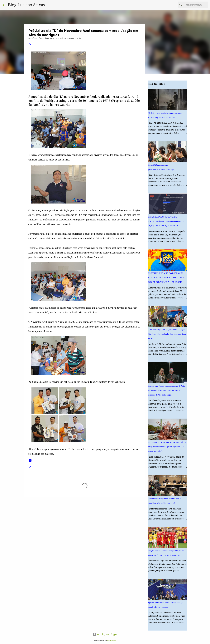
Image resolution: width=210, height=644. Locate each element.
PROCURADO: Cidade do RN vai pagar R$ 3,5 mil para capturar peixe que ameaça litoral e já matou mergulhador (167, 447)
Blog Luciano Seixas (26, 5)
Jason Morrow (112, 640)
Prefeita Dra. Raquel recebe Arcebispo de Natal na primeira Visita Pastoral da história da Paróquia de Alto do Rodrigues (167, 390)
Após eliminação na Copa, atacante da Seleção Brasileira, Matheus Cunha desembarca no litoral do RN (167, 334)
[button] (30, 44)
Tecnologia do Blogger (105, 634)
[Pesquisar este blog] (193, 5)
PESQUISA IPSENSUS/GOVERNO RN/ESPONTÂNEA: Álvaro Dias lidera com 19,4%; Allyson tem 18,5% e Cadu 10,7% (166, 221)
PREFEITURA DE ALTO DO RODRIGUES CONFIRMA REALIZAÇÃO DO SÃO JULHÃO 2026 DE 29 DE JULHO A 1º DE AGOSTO (168, 278)
